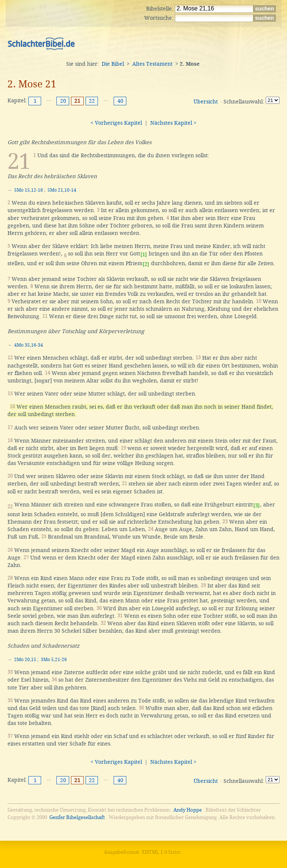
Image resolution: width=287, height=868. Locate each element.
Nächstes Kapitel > (173, 123)
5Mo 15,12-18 (29, 190)
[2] (146, 264)
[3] (257, 506)
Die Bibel (113, 64)
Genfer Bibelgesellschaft (77, 817)
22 (92, 101)
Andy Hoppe (188, 810)
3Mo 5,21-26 (54, 660)
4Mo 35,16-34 (29, 345)
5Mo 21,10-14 (62, 190)
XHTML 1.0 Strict (161, 852)
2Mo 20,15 (25, 660)
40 (120, 101)
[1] (144, 255)
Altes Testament (152, 64)
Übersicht (206, 102)
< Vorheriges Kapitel (116, 123)
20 (63, 101)
